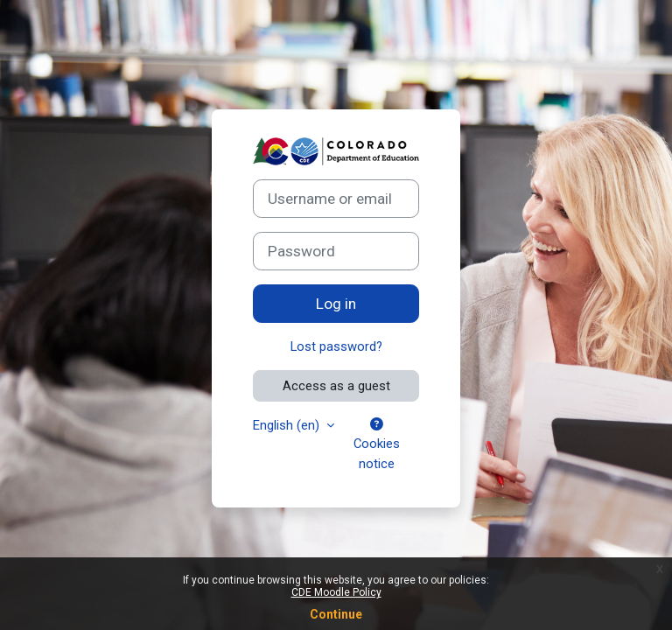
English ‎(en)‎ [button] (288, 425)
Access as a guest (336, 386)
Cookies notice (377, 444)
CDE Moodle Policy (336, 592)
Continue (336, 614)
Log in (336, 304)
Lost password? (336, 346)
